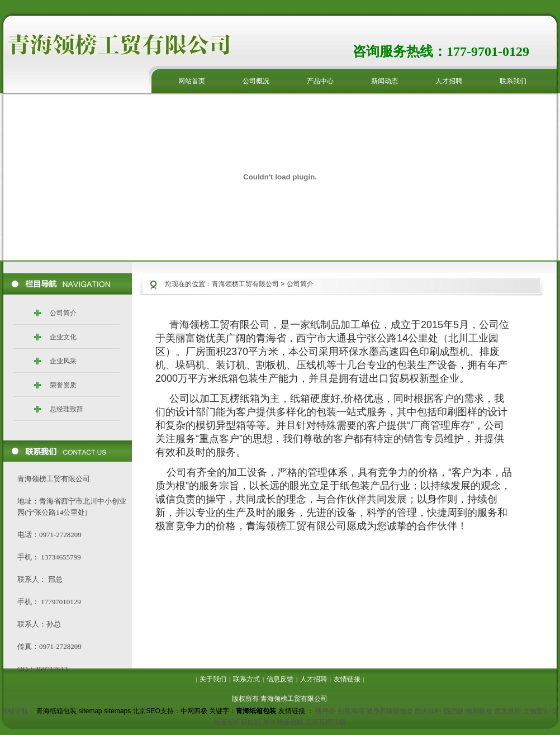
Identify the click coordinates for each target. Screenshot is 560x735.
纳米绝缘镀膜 (283, 722)
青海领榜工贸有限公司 (245, 284)
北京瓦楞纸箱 (325, 722)
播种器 (325, 711)
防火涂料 (428, 711)
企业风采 (63, 361)
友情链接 (347, 679)
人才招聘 (449, 81)
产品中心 (320, 81)
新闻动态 (385, 81)
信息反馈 (280, 679)
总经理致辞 (67, 409)
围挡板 (454, 711)
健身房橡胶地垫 (390, 711)
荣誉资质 (63, 385)
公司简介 (63, 313)
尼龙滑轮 (507, 711)
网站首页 (192, 81)
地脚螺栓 (479, 711)
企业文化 (63, 337)
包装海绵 (351, 711)
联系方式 (246, 679)
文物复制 (537, 711)
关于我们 (213, 679)
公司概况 (256, 81)
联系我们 (513, 81)
